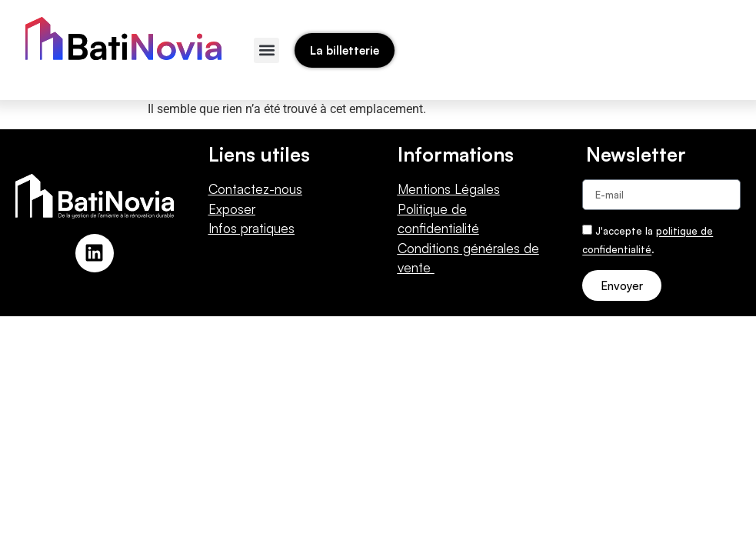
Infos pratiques (251, 228)
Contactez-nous (255, 189)
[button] (266, 50)
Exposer (232, 209)
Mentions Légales (449, 189)
